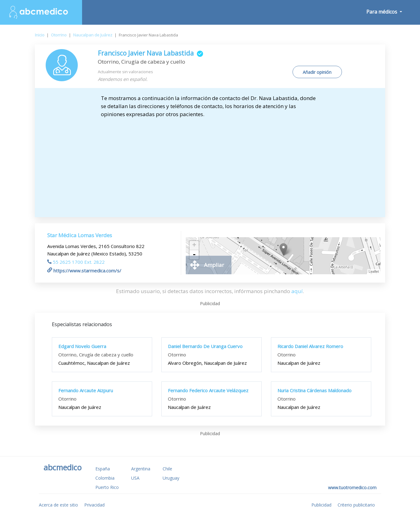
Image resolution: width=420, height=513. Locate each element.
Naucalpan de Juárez (93, 35)
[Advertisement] (210, 165)
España (103, 469)
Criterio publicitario (356, 505)
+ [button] (194, 246)
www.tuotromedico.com (352, 488)
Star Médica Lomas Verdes (80, 235)
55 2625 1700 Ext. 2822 (76, 262)
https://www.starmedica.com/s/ (84, 271)
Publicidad (321, 505)
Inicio (40, 35)
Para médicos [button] (382, 12)
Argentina (141, 469)
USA (135, 478)
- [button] (194, 255)
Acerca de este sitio (58, 505)
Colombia (105, 478)
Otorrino (59, 35)
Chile (167, 469)
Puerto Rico (107, 487)
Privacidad (94, 505)
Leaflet (374, 271)
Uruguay (171, 478)
